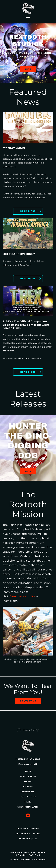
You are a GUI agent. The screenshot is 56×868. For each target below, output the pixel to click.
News (28, 781)
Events (28, 787)
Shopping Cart (28, 807)
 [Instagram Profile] (28, 815)
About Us (28, 792)
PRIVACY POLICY (28, 839)
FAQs (28, 802)
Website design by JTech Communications (28, 854)
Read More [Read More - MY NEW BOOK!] (28, 211)
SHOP (28, 69)
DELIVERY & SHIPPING (28, 834)
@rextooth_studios (22, 596)
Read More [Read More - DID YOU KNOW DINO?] (28, 279)
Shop (28, 471)
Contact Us (28, 701)
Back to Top (28, 730)
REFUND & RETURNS (28, 829)
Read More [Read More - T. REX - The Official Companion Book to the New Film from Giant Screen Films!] (28, 372)
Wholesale (28, 776)
